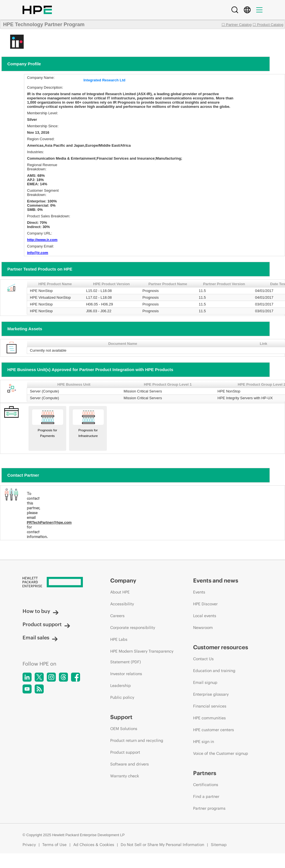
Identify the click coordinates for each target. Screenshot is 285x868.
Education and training (214, 671)
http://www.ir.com (42, 240)
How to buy (41, 611)
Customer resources (221, 647)
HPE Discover (205, 604)
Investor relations (126, 674)
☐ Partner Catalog (237, 25)
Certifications (206, 785)
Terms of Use (54, 845)
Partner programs (209, 808)
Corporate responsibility (133, 628)
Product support (46, 624)
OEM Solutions (124, 729)
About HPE (120, 592)
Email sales (40, 638)
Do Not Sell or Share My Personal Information (162, 845)
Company (123, 580)
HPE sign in (204, 742)
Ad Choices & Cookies (94, 845)
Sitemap (219, 845)
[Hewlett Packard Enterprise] (56, 583)
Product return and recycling (137, 740)
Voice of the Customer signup (221, 753)
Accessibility (122, 604)
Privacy (29, 845)
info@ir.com (38, 253)
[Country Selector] (247, 10)
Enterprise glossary (211, 694)
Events (199, 592)
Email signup (205, 682)
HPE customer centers (214, 730)
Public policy (122, 697)
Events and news (216, 580)
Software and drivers (130, 764)
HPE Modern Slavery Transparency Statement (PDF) (142, 657)
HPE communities (209, 718)
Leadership (121, 686)
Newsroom (203, 628)
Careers (117, 616)
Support (121, 717)
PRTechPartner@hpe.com (49, 522)
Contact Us (203, 659)
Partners (205, 773)
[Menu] (259, 10)
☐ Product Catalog (268, 25)
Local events (205, 616)
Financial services (210, 706)
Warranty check (125, 776)
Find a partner (206, 796)
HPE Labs (119, 639)
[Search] (235, 10)
